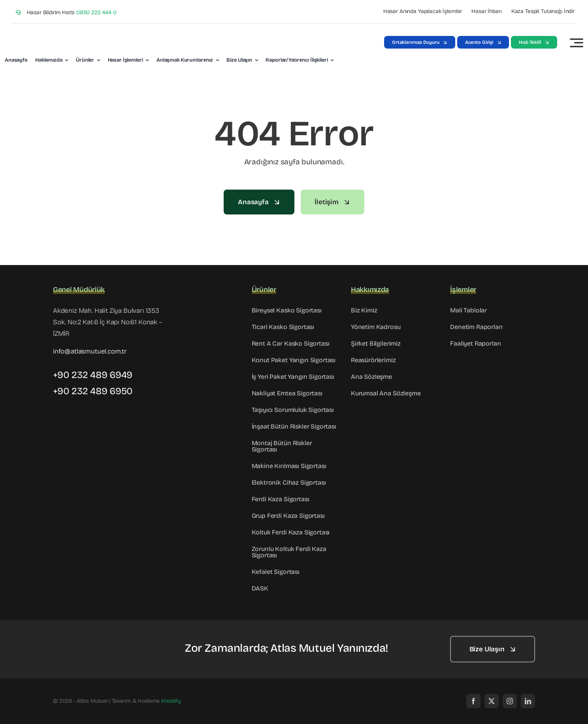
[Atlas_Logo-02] (42, 33)
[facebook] (473, 701)
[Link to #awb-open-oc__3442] (577, 43)
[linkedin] (528, 701)
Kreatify (171, 701)
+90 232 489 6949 (93, 375)
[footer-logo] (92, 640)
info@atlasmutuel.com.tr (90, 351)
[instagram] (510, 701)
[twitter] (492, 701)
